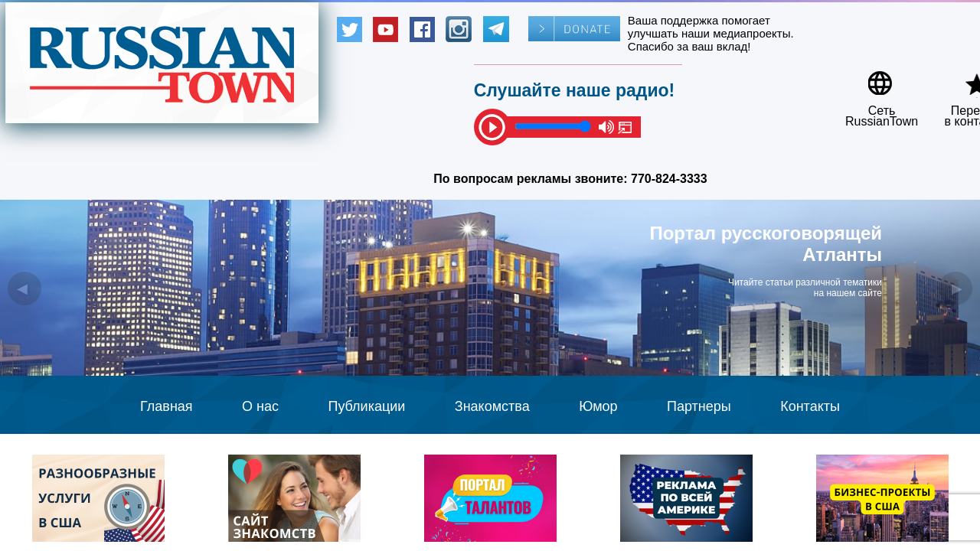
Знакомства (492, 406)
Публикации (366, 406)
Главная (167, 406)
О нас (260, 406)
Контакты (810, 406)
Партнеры (699, 406)
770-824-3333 (669, 179)
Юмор (598, 406)
